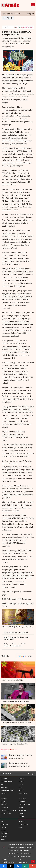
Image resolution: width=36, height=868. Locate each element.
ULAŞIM (21, 816)
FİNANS (21, 779)
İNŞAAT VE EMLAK (25, 804)
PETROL (21, 790)
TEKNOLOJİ (4, 824)
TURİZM (3, 827)
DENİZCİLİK (5, 836)
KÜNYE (5, 859)
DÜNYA (3, 802)
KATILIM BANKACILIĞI (7, 790)
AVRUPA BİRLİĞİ (6, 813)
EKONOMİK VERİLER (7, 782)
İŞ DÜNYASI (4, 807)
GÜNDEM (4, 799)
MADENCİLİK (23, 793)
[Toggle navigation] (33, 5)
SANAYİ (3, 839)
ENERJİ (3, 821)
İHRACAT (4, 804)
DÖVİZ (21, 784)
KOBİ (3, 784)
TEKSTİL (3, 830)
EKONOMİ (4, 779)
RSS (20, 859)
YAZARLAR (22, 821)
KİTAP (21, 827)
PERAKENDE (23, 810)
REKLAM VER (6, 774)
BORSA (21, 782)
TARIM (21, 807)
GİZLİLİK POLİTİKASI (8, 862)
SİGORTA (4, 793)
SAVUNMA (22, 813)
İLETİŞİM (32, 774)
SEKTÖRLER (23, 799)
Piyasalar (6, 27)
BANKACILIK (5, 787)
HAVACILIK (4, 833)
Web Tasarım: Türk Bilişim (23, 863)
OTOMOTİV (22, 802)
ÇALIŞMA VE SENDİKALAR (9, 810)
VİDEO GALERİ (23, 824)
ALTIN (21, 787)
